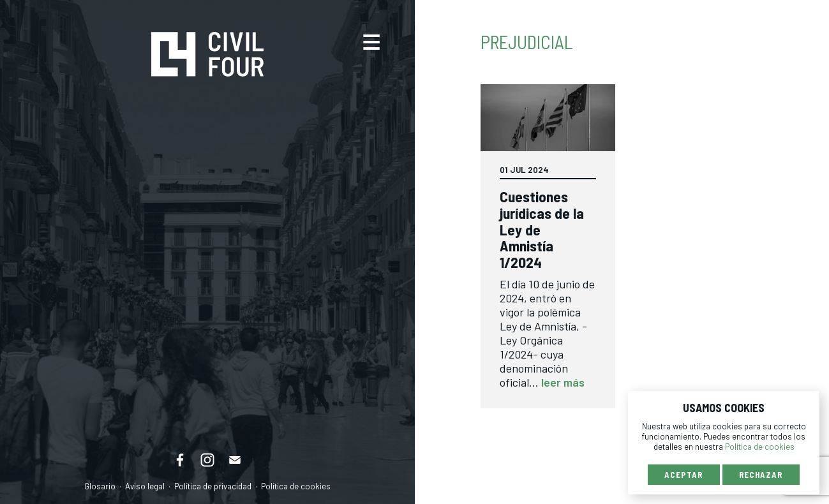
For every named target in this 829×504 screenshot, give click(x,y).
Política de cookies (296, 486)
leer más (563, 382)
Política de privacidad (213, 486)
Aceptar (683, 475)
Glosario (100, 486)
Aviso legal (145, 486)
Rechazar (761, 475)
